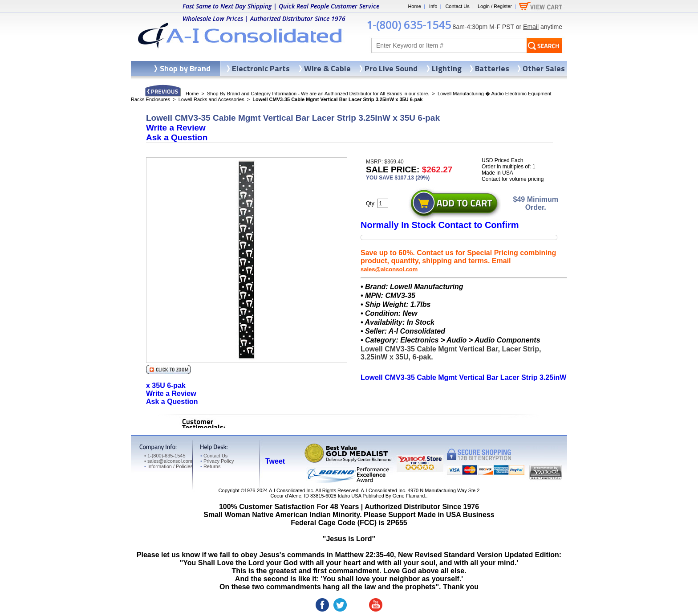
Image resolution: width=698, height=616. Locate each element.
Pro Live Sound (391, 68)
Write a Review (176, 128)
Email (531, 27)
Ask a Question (177, 137)
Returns (210, 466)
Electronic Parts (261, 68)
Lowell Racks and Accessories (211, 99)
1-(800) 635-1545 (409, 25)
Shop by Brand (185, 68)
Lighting (447, 68)
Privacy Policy (217, 461)
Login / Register (495, 6)
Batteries (492, 68)
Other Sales (544, 68)
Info (433, 6)
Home (414, 6)
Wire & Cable (327, 68)
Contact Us (457, 6)
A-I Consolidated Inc (291, 490)
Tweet (275, 461)
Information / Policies (168, 466)
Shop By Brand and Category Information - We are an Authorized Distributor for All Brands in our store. (318, 94)
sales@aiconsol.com (389, 269)
